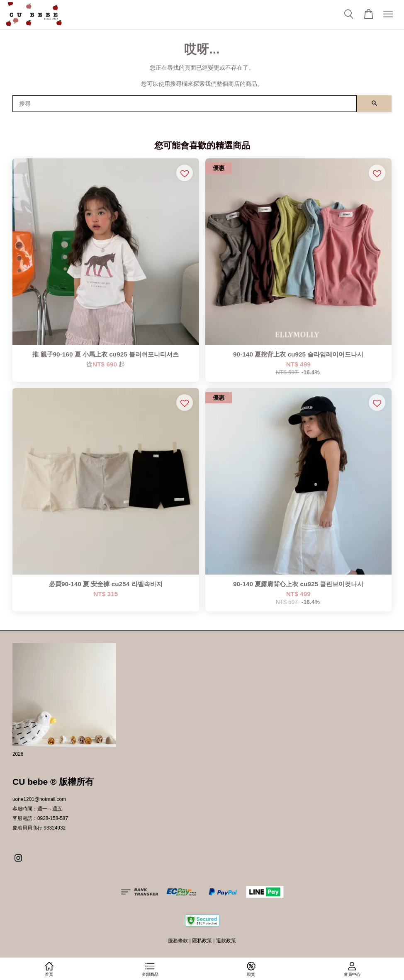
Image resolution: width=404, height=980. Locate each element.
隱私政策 (202, 941)
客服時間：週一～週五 (37, 809)
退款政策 (226, 941)
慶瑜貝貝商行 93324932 (39, 828)
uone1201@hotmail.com (39, 799)
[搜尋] (185, 104)
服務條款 (178, 941)
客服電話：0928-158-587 (40, 818)
